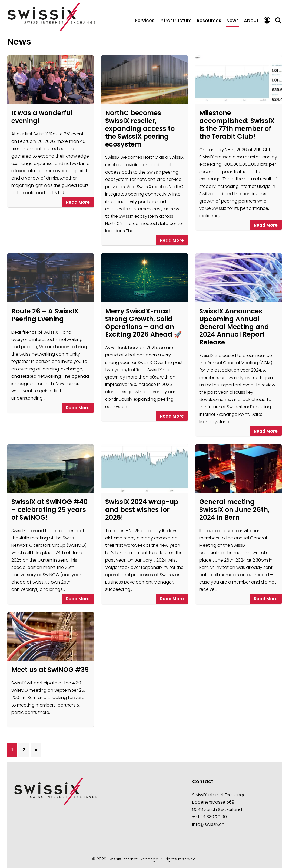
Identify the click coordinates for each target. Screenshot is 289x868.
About (251, 21)
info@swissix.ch (208, 824)
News (232, 21)
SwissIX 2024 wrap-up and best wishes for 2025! (142, 510)
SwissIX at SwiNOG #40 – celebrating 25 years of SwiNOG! (49, 510)
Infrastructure (176, 21)
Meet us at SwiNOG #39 (50, 670)
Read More (78, 202)
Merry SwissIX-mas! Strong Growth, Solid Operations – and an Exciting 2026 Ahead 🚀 (144, 323)
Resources (209, 21)
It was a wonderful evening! (42, 117)
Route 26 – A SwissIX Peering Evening (45, 315)
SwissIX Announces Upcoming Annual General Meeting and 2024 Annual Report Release (234, 327)
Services (145, 21)
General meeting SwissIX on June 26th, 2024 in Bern (234, 510)
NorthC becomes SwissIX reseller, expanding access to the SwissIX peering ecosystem (140, 128)
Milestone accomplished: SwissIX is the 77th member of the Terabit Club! (237, 125)
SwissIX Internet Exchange (133, 859)
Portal (267, 20)
